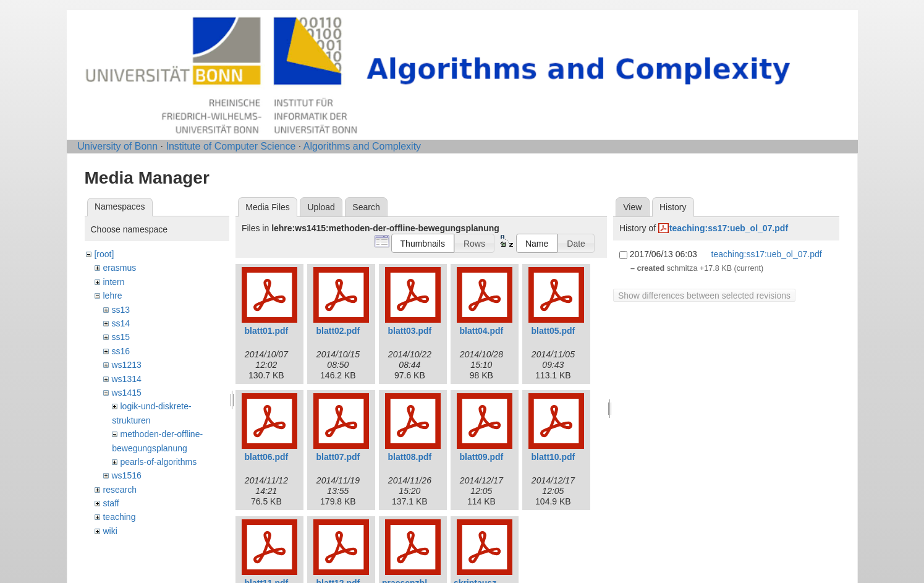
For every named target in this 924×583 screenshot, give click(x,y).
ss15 (121, 337)
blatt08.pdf (410, 457)
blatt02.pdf (338, 331)
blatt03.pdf (410, 331)
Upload (321, 207)
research (119, 490)
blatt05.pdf (553, 331)
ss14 (121, 323)
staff (111, 503)
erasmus (119, 268)
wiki (110, 531)
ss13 (121, 310)
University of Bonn (117, 146)
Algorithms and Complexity (362, 146)
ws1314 (126, 379)
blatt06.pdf (267, 457)
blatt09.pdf (482, 457)
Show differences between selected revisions (704, 296)
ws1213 (126, 365)
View (632, 207)
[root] (104, 254)
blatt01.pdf (267, 331)
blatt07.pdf (338, 457)
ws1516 (126, 475)
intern (113, 282)
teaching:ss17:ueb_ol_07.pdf (729, 228)
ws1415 (126, 393)
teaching (119, 517)
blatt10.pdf (553, 457)
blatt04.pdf (482, 331)
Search (366, 207)
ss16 (121, 351)
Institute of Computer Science (231, 146)
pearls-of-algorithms (158, 462)
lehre (112, 296)
